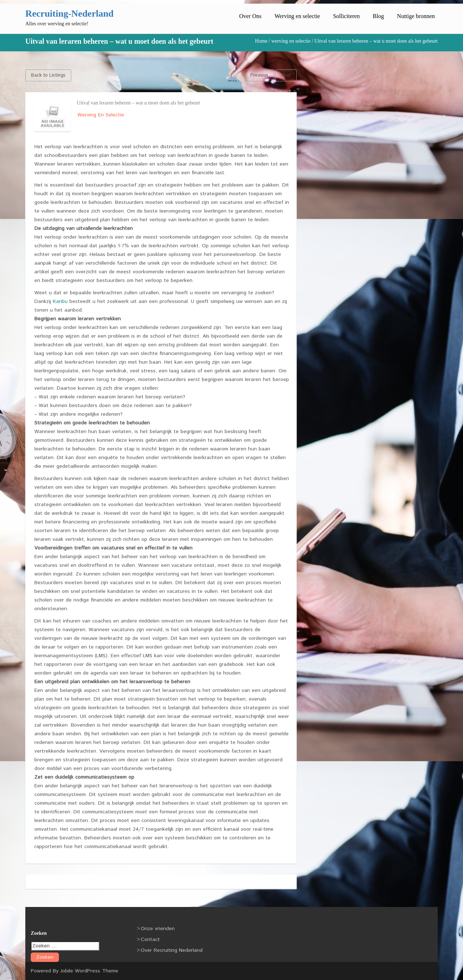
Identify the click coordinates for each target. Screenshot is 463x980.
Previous (259, 75)
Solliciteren (347, 16)
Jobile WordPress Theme (89, 971)
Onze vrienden (158, 929)
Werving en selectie (297, 16)
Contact (150, 940)
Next (286, 75)
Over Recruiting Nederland (172, 950)
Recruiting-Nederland (69, 14)
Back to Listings (48, 75)
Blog (378, 16)
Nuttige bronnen (416, 16)
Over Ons (250, 16)
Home (261, 41)
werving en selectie (291, 41)
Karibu (60, 301)
